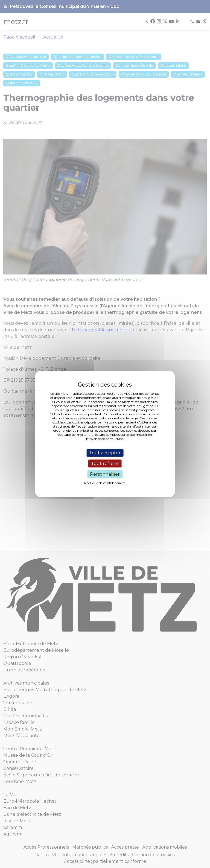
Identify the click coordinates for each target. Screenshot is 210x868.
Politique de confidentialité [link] (105, 483)
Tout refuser (105, 463)
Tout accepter (105, 453)
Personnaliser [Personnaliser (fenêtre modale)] (105, 474)
